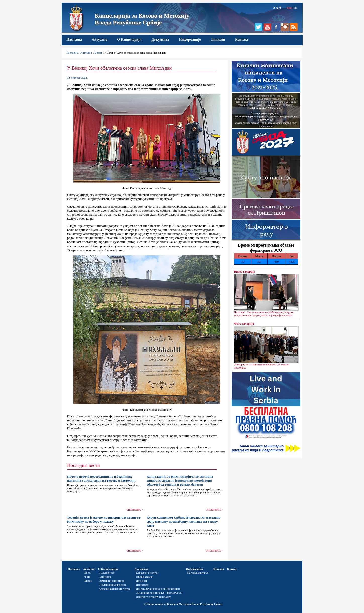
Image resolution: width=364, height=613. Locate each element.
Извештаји (142, 585)
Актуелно (100, 40)
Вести (98, 53)
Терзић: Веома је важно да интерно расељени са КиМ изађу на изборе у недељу (104, 520)
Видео (88, 581)
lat (296, 8)
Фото (88, 577)
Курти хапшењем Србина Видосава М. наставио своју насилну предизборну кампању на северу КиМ (183, 522)
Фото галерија (244, 324)
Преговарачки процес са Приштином (158, 589)
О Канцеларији (129, 40)
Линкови (218, 40)
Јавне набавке (144, 577)
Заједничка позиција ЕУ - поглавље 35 (159, 593)
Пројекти (141, 581)
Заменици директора (112, 581)
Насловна (74, 40)
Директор (105, 577)
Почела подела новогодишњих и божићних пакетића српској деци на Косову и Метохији (101, 479)
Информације (190, 40)
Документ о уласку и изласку (153, 597)
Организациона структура (115, 589)
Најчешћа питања (198, 573)
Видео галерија (245, 272)
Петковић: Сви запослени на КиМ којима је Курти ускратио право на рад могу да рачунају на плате (264, 314)
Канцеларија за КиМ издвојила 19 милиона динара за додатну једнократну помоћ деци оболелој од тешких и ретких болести (180, 481)
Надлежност (107, 573)
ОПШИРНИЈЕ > (135, 510)
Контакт (242, 40)
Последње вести (84, 465)
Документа (160, 40)
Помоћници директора (113, 585)
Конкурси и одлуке (147, 573)
